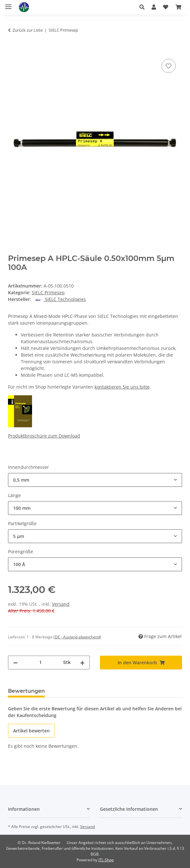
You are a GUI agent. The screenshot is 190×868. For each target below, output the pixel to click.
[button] (142, 7)
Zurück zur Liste (28, 30)
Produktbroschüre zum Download (44, 436)
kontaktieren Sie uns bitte (122, 387)
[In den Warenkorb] (13, 50)
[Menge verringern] (15, 663)
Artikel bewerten (31, 731)
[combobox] (95, 480)
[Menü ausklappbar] (8, 4)
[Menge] (41, 663)
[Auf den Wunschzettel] (169, 66)
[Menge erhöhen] (82, 663)
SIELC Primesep (48, 292)
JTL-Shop (106, 860)
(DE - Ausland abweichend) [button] (77, 637)
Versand (61, 604)
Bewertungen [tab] (26, 691)
